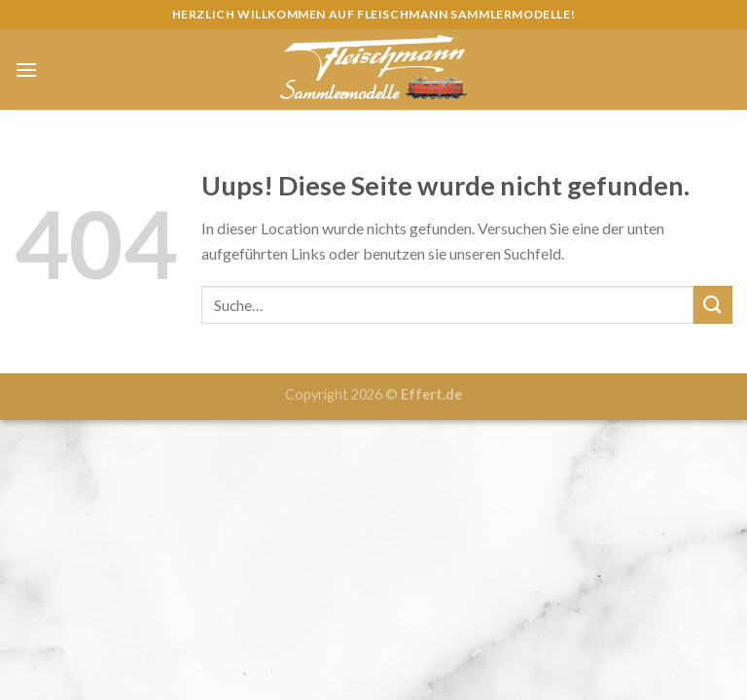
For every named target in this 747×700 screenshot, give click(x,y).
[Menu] (26, 70)
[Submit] (713, 305)
